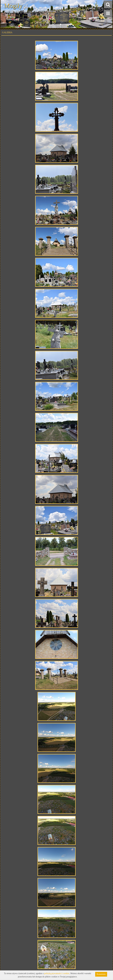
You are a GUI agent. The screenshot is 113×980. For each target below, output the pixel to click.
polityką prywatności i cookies (57, 973)
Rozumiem (101, 974)
